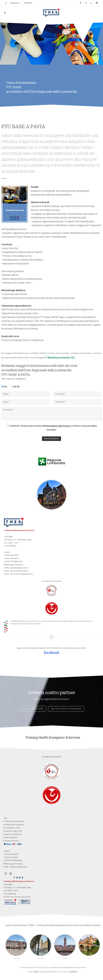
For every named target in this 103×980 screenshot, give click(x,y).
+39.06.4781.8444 (11, 558)
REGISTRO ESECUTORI (13, 831)
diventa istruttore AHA (33, 709)
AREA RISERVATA (11, 838)
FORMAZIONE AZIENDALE (14, 825)
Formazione (16, 3)
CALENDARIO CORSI (12, 828)
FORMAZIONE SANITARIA (14, 821)
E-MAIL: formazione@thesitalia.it (16, 571)
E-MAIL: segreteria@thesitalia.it (16, 568)
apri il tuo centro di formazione (66, 709)
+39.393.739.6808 (11, 561)
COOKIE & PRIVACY (12, 841)
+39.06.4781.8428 (11, 555)
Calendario (28, 3)
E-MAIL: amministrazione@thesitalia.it (19, 574)
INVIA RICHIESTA (51, 439)
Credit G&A (73, 972)
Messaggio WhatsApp (14, 565)
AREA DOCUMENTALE (12, 834)
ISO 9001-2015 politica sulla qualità (17, 897)
